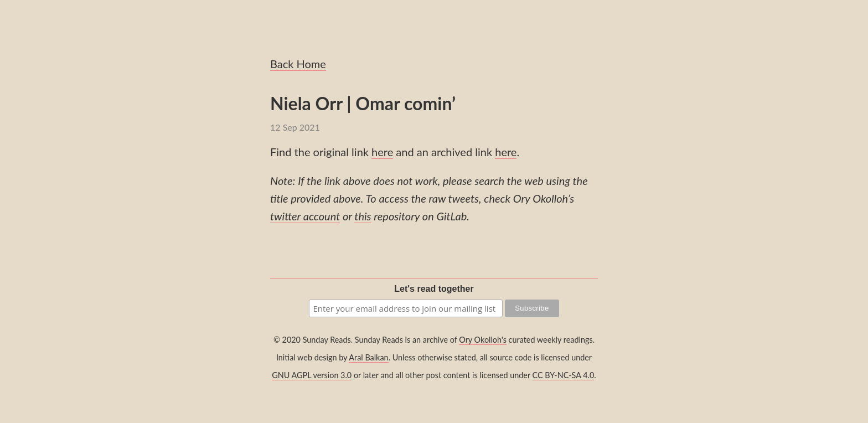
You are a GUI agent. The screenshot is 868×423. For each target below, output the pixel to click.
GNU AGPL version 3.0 (312, 375)
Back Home (298, 64)
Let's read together (434, 289)
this (363, 216)
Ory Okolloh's (483, 340)
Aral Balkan (368, 357)
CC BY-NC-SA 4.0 (564, 375)
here (382, 152)
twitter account (305, 216)
